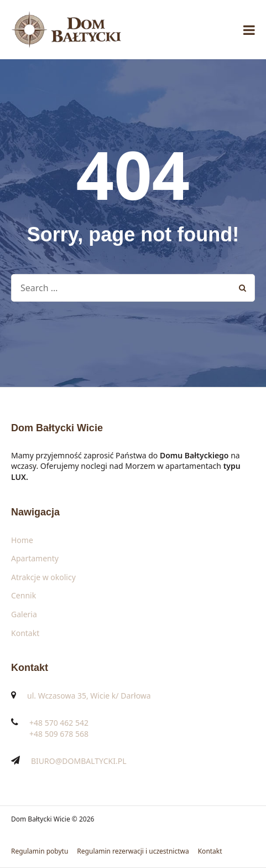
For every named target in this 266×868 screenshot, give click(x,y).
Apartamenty (35, 558)
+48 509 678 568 (59, 734)
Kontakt (25, 633)
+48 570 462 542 (59, 723)
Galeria (24, 614)
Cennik (24, 595)
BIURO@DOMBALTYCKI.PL (79, 761)
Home (22, 540)
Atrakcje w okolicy (43, 577)
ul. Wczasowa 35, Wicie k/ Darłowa (89, 696)
